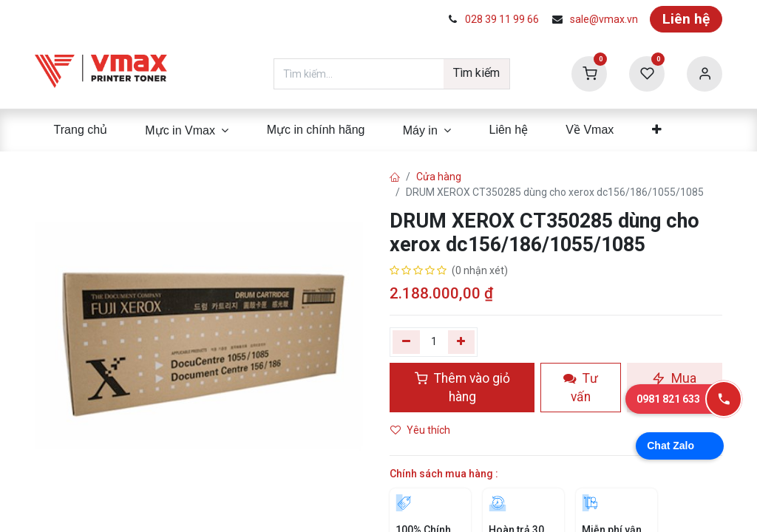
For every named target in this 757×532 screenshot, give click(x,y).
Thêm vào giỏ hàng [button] (462, 388)
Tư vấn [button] (581, 388)
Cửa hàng (439, 177)
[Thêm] (462, 342)
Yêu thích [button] (421, 430)
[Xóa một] (406, 342)
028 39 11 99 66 (502, 19)
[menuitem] (81, 130)
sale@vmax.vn (604, 19)
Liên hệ (686, 19)
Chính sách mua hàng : (444, 474)
